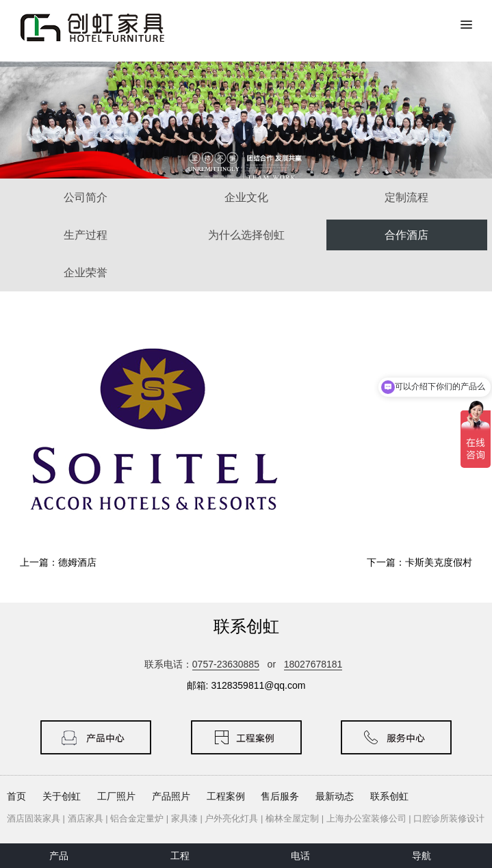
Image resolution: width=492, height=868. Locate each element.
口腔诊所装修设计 (449, 818)
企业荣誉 (86, 273)
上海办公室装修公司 (366, 818)
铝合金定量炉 (137, 818)
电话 (300, 856)
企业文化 (246, 197)
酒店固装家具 (34, 818)
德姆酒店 (77, 562)
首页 (16, 796)
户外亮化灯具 (231, 818)
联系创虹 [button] (389, 796)
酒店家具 (86, 818)
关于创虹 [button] (62, 796)
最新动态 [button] (335, 796)
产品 (59, 856)
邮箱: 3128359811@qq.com (246, 685)
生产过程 (86, 235)
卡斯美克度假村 (439, 562)
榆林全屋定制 (292, 818)
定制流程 (406, 197)
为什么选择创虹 (246, 235)
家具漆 (184, 818)
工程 (180, 856)
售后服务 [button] (280, 796)
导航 (422, 856)
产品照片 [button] (171, 796)
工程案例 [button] (226, 796)
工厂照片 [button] (116, 796)
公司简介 (86, 197)
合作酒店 (406, 235)
